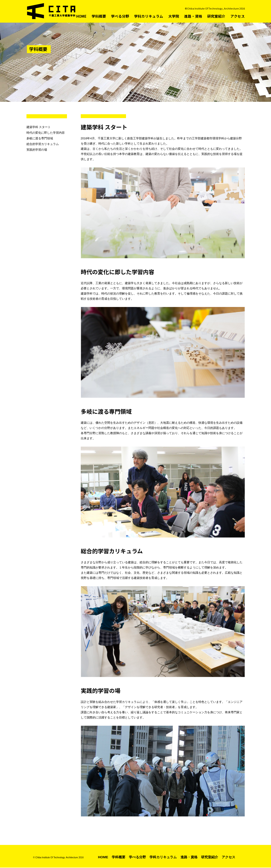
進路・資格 (196, 16)
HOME (89, 16)
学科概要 (106, 16)
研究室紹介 (218, 16)
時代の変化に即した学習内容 (46, 133)
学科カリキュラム (153, 16)
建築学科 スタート (39, 127)
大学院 (177, 16)
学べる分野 (126, 16)
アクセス (238, 16)
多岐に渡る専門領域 (40, 138)
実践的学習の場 (37, 150)
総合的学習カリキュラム (43, 144)
